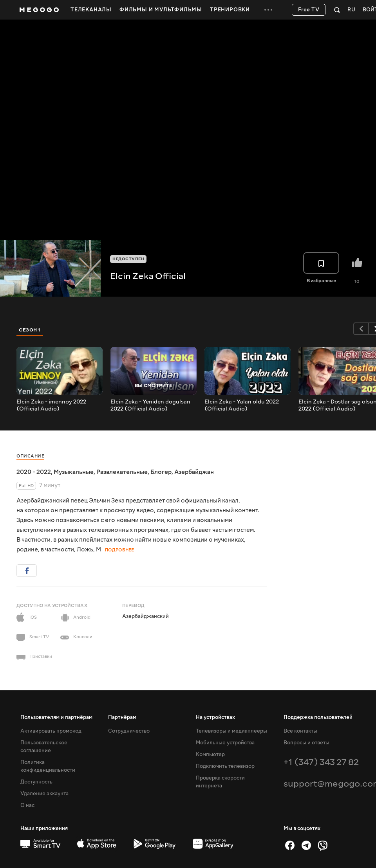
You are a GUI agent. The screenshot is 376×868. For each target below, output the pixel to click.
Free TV (309, 10)
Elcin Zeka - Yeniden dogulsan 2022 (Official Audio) (150, 405)
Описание (30, 456)
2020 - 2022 (34, 472)
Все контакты (300, 731)
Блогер (161, 472)
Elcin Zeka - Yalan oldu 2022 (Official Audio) (242, 405)
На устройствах (215, 717)
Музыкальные (74, 472)
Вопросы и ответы (306, 743)
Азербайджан (194, 472)
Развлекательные (122, 472)
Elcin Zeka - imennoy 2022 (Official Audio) (51, 405)
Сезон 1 (30, 330)
